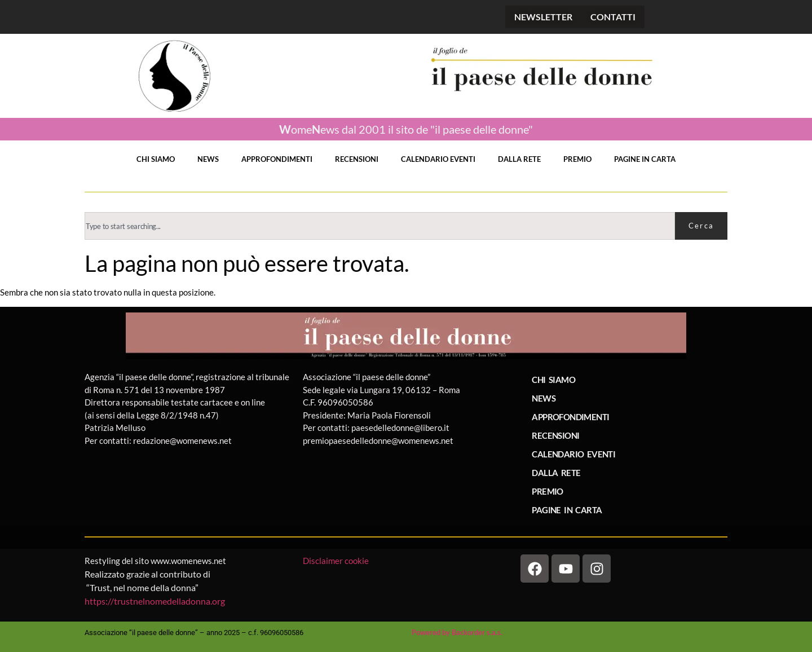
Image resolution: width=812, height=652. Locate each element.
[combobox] (380, 226)
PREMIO (577, 159)
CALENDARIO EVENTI (438, 159)
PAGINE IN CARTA (645, 159)
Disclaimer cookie (337, 561)
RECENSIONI (357, 159)
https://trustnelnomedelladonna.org (155, 601)
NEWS (208, 159)
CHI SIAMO (156, 159)
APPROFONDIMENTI (277, 159)
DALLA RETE (519, 159)
